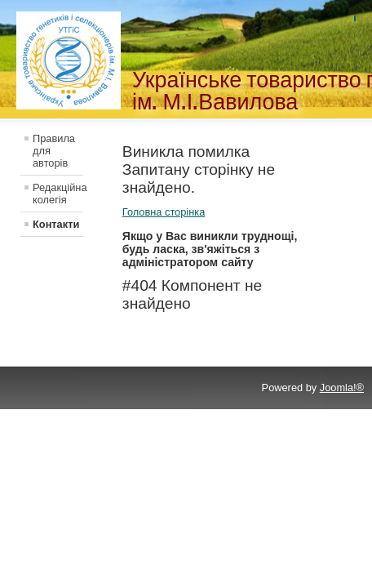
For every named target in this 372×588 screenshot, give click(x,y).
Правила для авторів (54, 151)
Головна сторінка (164, 212)
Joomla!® (342, 388)
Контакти (56, 224)
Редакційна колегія (58, 194)
